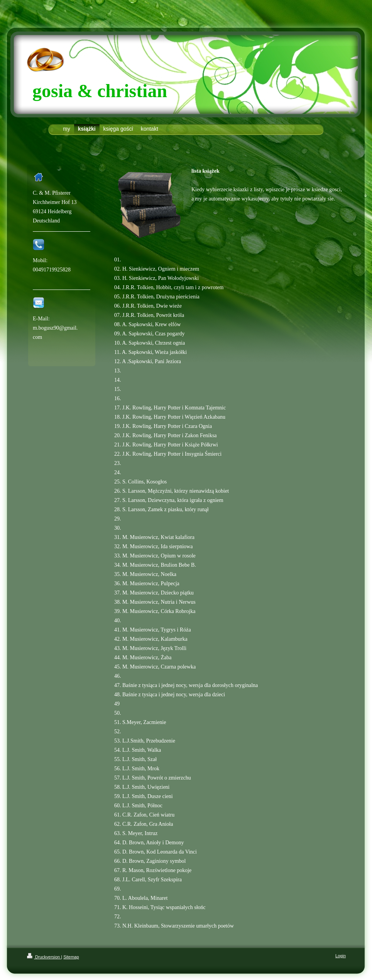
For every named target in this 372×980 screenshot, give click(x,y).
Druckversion (44, 957)
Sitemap (71, 957)
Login (341, 956)
